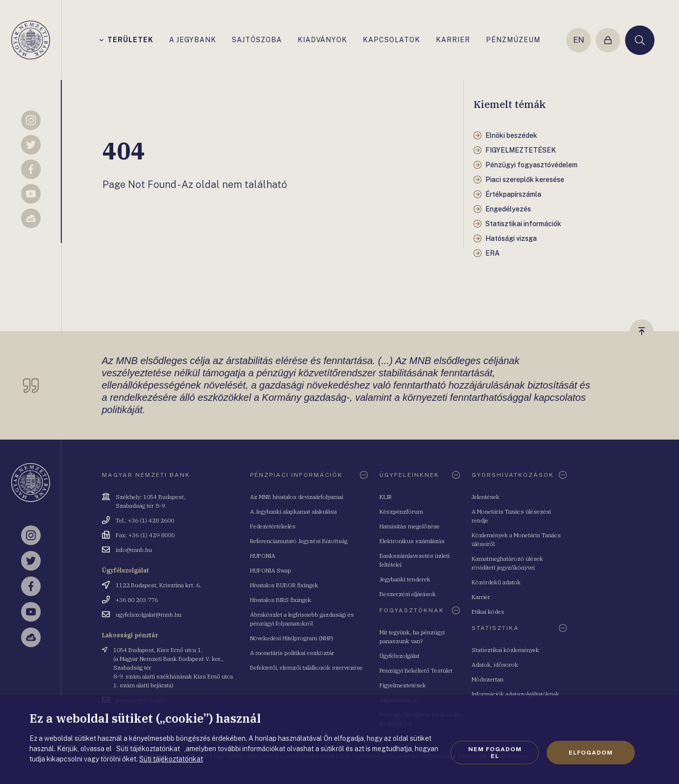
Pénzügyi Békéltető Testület (416, 670)
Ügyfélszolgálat (400, 656)
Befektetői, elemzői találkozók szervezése (306, 667)
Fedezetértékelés (273, 526)
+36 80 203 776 (137, 600)
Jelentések (486, 497)
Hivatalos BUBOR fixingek (284, 585)
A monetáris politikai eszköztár (292, 653)
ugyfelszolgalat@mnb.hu (149, 614)
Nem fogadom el (495, 753)
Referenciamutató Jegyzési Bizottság (299, 541)
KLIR (386, 497)
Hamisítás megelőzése (410, 526)
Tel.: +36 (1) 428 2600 (145, 520)
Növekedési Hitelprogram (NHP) (292, 638)
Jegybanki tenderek (405, 579)
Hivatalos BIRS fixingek (281, 600)
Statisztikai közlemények (505, 650)
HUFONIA (263, 556)
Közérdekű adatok (496, 582)
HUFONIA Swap (271, 570)
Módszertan (488, 679)
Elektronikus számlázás (412, 541)
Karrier (481, 597)
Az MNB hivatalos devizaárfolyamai (297, 497)
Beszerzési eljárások (408, 594)
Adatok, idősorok (495, 665)
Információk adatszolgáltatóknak (516, 694)
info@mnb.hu (134, 550)
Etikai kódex (488, 612)
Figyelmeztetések (403, 685)
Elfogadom (591, 753)
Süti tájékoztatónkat (171, 759)
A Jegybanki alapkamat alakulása (293, 511)
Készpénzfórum (401, 511)
